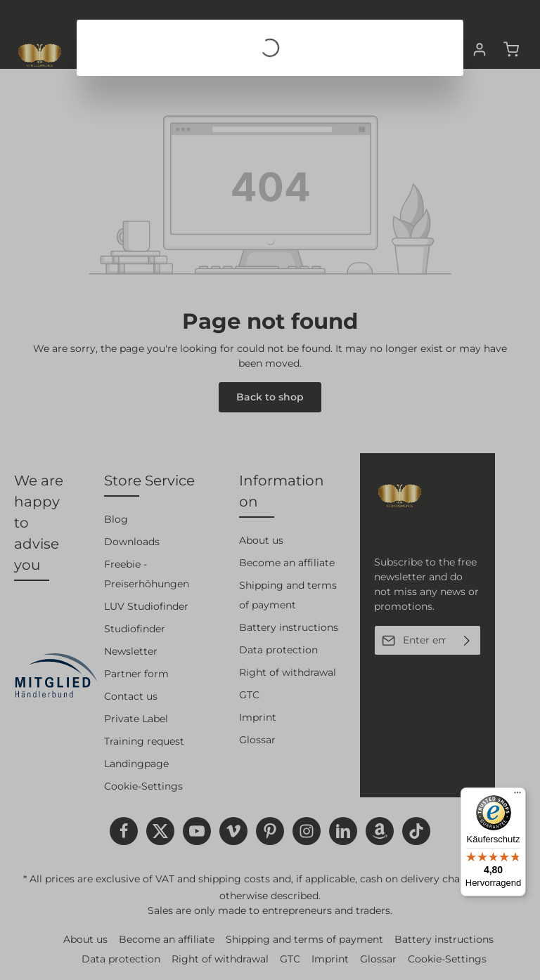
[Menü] (517, 796)
